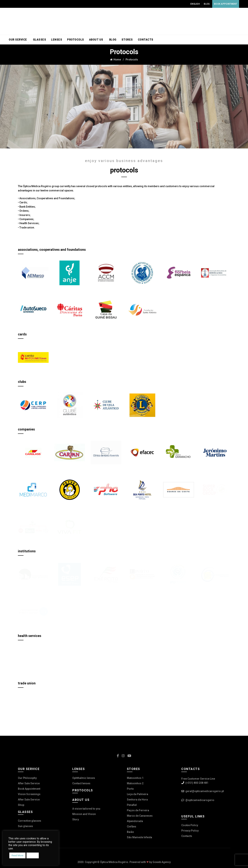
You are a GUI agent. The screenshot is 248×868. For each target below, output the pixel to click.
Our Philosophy (27, 778)
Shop (21, 805)
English (195, 4)
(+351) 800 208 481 (197, 783)
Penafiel (132, 805)
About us (96, 40)
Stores (127, 40)
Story (76, 819)
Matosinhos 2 (135, 783)
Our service (18, 40)
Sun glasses (25, 826)
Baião (130, 832)
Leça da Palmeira (138, 794)
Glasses (40, 40)
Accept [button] (33, 855)
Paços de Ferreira (138, 810)
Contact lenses (81, 783)
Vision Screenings (29, 794)
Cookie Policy (190, 825)
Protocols (76, 40)
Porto (130, 789)
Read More (17, 855)
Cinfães (132, 827)
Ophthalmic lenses (84, 778)
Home (117, 60)
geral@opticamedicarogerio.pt (205, 791)
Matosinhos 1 (135, 778)
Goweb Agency (162, 862)
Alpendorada (135, 821)
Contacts (146, 40)
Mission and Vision (84, 814)
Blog (207, 4)
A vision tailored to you (86, 809)
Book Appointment (226, 4)
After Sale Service (29, 783)
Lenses (57, 40)
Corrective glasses (30, 821)
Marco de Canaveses (140, 816)
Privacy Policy (190, 831)
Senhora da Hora (137, 800)
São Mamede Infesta (139, 837)
